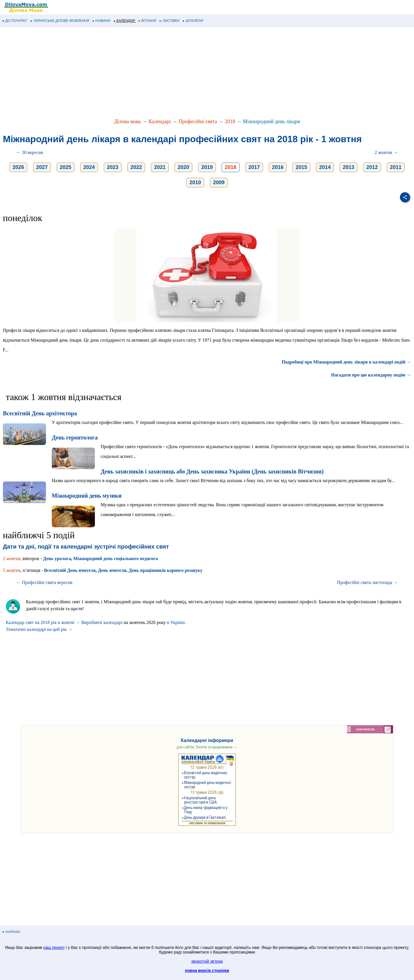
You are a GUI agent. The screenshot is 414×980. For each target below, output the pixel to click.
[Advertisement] (172, 73)
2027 (42, 167)
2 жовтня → (386, 152)
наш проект (54, 947)
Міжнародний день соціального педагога (116, 558)
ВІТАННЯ (147, 21)
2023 (113, 167)
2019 (207, 167)
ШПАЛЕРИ (193, 21)
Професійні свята (198, 121)
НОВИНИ (102, 21)
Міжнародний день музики (87, 496)
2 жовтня (12, 558)
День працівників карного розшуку (165, 570)
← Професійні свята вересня (44, 582)
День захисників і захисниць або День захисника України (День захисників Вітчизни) (212, 471)
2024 (89, 167)
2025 (66, 167)
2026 (18, 167)
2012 (372, 167)
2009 (219, 182)
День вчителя (112, 570)
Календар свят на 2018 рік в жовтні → (43, 622)
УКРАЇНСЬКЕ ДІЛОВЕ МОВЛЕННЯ (60, 21)
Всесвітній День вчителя (70, 570)
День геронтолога (75, 437)
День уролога (57, 558)
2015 (301, 167)
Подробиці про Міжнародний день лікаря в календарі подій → (346, 362)
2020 (183, 167)
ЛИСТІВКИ (170, 21)
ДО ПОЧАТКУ (15, 21)
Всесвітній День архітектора (40, 413)
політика (11, 932)
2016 (278, 167)
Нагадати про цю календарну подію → (371, 375)
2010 (195, 182)
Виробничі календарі (102, 622)
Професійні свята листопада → (367, 582)
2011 (396, 167)
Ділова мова (128, 121)
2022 (136, 167)
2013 (348, 167)
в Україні (176, 622)
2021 (160, 167)
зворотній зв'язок (207, 961)
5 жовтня (12, 570)
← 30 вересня (29, 152)
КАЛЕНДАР (125, 21)
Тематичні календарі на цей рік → (39, 629)
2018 (230, 121)
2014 (325, 167)
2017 (254, 167)
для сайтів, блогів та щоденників (207, 747)
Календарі (160, 121)
